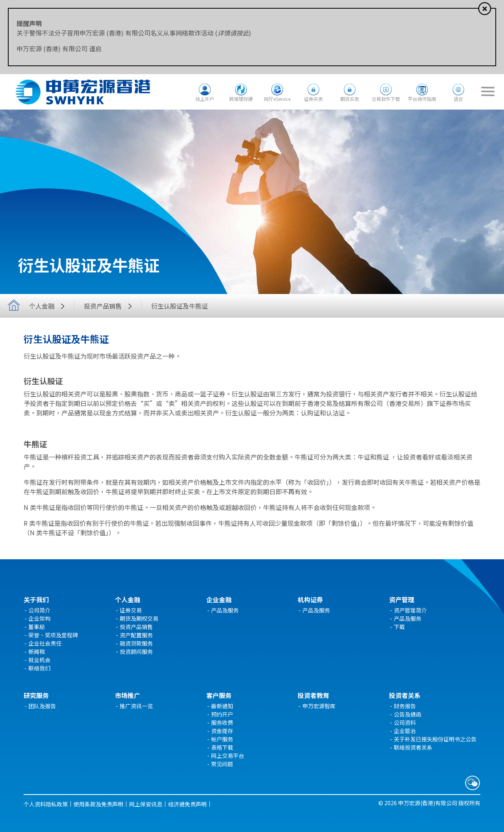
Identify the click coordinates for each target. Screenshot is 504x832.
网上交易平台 (228, 756)
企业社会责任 (45, 643)
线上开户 (205, 99)
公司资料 (405, 722)
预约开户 (222, 714)
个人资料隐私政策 (46, 804)
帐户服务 (222, 739)
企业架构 (39, 618)
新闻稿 (37, 651)
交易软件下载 (386, 99)
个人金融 (49, 306)
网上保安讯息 (146, 804)
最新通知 (222, 706)
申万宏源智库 (319, 706)
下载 (399, 627)
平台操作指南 (422, 99)
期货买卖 (350, 99)
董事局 (37, 627)
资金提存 (222, 731)
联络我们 (39, 668)
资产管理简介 (410, 610)
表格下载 (222, 747)
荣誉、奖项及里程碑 (53, 635)
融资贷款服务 (136, 643)
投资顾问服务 (136, 651)
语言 (458, 99)
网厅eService (277, 99)
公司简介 (39, 610)
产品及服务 (225, 610)
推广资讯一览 (136, 706)
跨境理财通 (241, 99)
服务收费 (222, 722)
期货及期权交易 (139, 618)
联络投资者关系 (413, 747)
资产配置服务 (136, 635)
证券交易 (131, 610)
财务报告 (405, 706)
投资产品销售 (110, 306)
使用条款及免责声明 (98, 804)
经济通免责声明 (187, 804)
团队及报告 (42, 706)
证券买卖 (313, 99)
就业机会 (39, 660)
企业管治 (405, 731)
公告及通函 (408, 714)
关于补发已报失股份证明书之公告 (435, 739)
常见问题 (222, 764)
